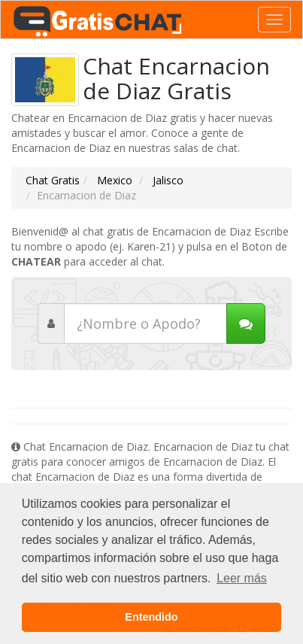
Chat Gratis (53, 180)
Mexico (113, 180)
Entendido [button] (151, 617)
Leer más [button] (242, 578)
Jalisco (167, 180)
